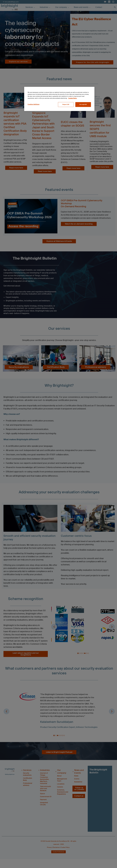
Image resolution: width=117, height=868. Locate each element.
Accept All (83, 104)
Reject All (66, 104)
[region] (59, 99)
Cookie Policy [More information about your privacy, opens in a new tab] (73, 98)
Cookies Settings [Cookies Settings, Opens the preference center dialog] (34, 104)
